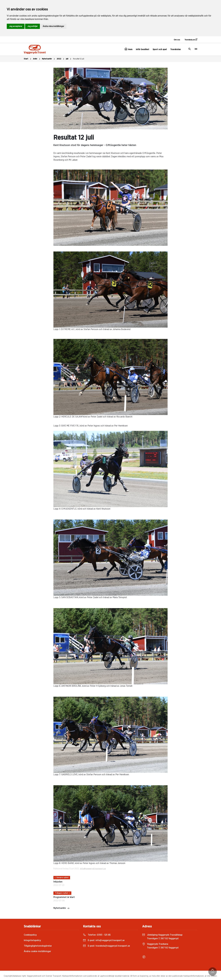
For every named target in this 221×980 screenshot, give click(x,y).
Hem (128, 49)
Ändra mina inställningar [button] (53, 26)
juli (69, 59)
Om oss (177, 40)
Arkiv (37, 59)
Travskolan (175, 49)
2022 (61, 59)
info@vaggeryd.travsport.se (93, 869)
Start (28, 59)
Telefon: (97, 935)
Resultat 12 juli (79, 59)
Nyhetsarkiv (49, 59)
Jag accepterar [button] (16, 26)
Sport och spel (160, 49)
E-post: (104, 940)
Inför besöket (142, 49)
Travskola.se (191, 40)
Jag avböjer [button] (32, 26)
